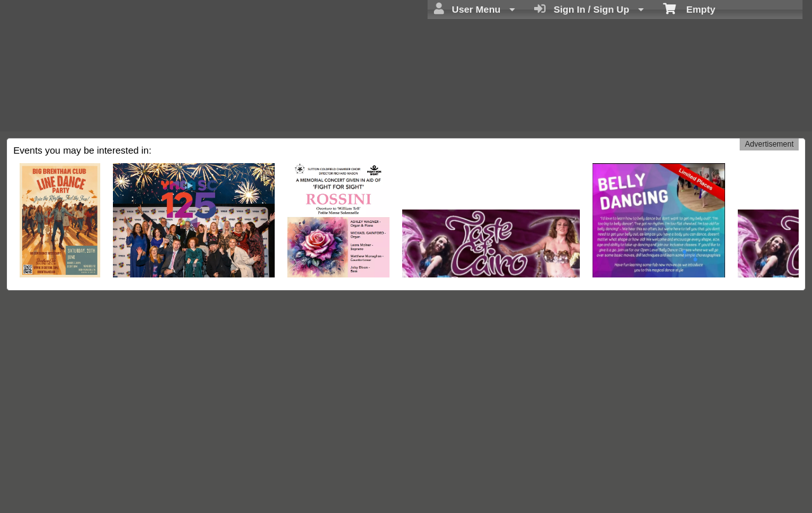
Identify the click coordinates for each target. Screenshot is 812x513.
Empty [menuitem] (689, 8)
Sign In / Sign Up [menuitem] (589, 9)
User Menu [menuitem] (475, 9)
